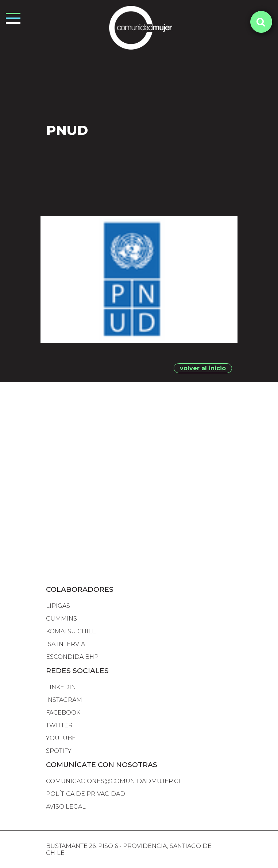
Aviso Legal (66, 807)
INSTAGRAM (64, 700)
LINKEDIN (61, 687)
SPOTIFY (59, 751)
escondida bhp (72, 657)
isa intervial (67, 644)
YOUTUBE (61, 738)
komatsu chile (71, 631)
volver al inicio (203, 368)
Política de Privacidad (86, 794)
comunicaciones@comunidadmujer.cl (114, 781)
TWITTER (59, 725)
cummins (61, 619)
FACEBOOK (63, 713)
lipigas (58, 606)
